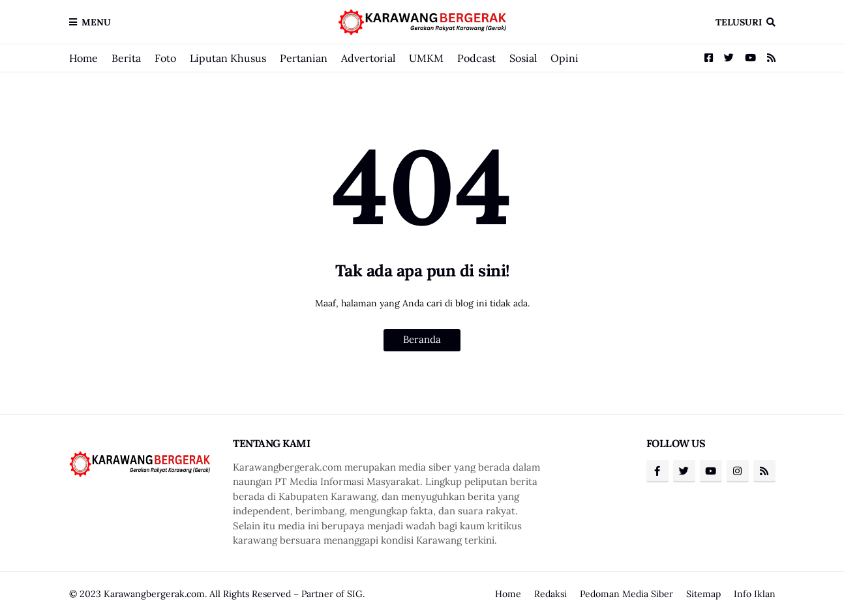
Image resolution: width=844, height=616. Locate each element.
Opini (565, 58)
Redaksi (550, 594)
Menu (96, 22)
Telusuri (739, 22)
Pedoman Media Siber (626, 594)
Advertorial (368, 58)
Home (83, 58)
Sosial (523, 58)
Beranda (422, 339)
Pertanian (304, 58)
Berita (126, 58)
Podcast (476, 58)
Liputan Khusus (228, 58)
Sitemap (703, 594)
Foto (165, 58)
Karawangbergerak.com (154, 594)
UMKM (426, 58)
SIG (355, 594)
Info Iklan (755, 594)
